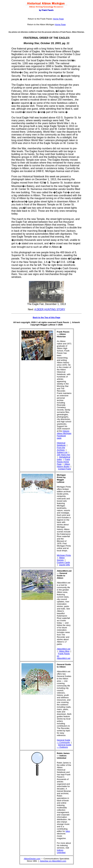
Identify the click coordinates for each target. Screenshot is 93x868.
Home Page (58, 19)
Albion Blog (64, 651)
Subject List (62, 452)
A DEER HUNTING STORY (50, 309)
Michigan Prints (64, 555)
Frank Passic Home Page (63, 462)
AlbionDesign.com (32, 859)
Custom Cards (63, 562)
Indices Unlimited (61, 851)
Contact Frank (64, 469)
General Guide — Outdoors (64, 746)
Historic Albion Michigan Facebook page (64, 435)
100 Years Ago (63, 455)
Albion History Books (63, 465)
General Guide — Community (64, 741)
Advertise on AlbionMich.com (53, 861)
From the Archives (61, 449)
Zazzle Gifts (64, 565)
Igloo (68, 831)
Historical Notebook (61, 444)
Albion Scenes (61, 559)
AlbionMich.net (64, 649)
